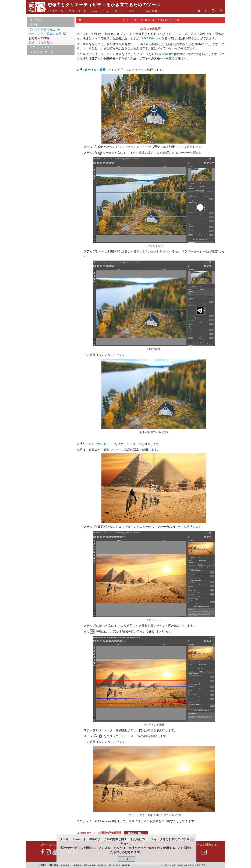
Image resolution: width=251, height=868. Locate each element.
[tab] (51, 20)
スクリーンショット (42, 47)
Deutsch (66, 865)
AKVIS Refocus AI (152, 38)
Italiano (102, 865)
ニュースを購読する (204, 849)
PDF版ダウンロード (42, 52)
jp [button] (221, 11)
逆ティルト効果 (95, 70)
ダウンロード (77, 11)
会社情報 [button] (152, 11)
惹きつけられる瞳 (41, 42)
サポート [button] (135, 11)
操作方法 (35, 19)
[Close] (192, 839)
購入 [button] (94, 11)
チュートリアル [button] (113, 11)
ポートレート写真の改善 (47, 34)
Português (90, 865)
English (42, 865)
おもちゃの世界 (39, 38)
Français (54, 865)
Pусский (125, 865)
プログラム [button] (56, 11)
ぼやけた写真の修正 (44, 29)
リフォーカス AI (95, 444)
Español (77, 865)
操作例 (34, 25)
